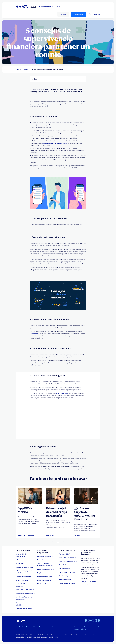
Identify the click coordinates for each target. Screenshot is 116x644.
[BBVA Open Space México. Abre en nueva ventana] (68, 558)
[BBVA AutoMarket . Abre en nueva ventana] (65, 580)
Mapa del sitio (31, 627)
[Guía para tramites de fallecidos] (25, 604)
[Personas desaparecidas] (67, 583)
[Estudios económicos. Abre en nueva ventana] (44, 580)
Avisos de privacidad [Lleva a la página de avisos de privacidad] (46, 627)
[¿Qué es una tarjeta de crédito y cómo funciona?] (86, 514)
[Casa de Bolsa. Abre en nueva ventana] (64, 565)
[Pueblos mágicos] (65, 576)
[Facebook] (86, 621)
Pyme (58, 6)
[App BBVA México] (30, 510)
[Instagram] (93, 621)
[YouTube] (99, 621)
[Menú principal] (97, 14)
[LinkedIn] (96, 621)
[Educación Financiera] (44, 560)
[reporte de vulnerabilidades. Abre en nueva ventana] (24, 609)
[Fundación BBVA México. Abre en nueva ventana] (64, 554)
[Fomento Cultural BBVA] (67, 572)
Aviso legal (19, 627)
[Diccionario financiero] (45, 584)
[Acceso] (63, 14)
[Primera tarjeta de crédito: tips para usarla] (58, 512)
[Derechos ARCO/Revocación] (25, 590)
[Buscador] (90, 14)
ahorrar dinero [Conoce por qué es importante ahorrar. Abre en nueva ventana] (34, 334)
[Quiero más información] (26, 535)
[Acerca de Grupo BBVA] (45, 556)
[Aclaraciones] (20, 560)
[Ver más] (86, 496)
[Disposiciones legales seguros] (25, 593)
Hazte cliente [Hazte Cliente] (79, 14)
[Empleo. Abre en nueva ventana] (40, 573)
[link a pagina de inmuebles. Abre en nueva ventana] (64, 569)
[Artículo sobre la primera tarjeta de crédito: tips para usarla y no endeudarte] (58, 496)
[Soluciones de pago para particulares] (25, 572)
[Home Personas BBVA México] (22, 6)
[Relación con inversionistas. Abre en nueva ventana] (68, 561)
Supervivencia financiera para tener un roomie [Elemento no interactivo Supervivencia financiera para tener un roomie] (48, 70)
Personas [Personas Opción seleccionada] (33, 6)
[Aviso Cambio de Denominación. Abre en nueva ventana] (25, 555)
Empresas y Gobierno (46, 6)
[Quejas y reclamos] (22, 580)
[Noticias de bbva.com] (44, 577)
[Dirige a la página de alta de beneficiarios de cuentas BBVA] (25, 598)
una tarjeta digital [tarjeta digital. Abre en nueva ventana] (62, 393)
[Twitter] (89, 621)
